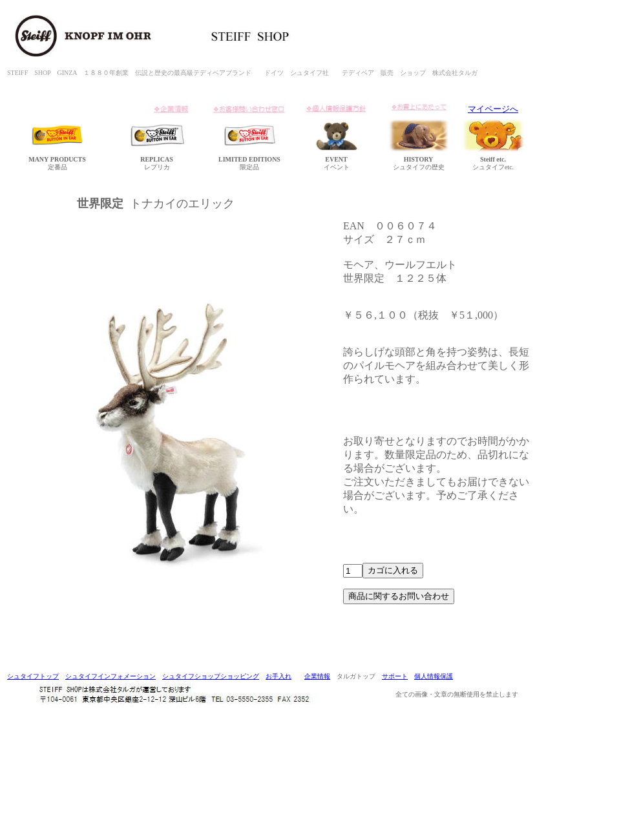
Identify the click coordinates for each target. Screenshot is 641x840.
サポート (395, 676)
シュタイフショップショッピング (211, 676)
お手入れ (278, 676)
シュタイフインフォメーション (110, 676)
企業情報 (317, 676)
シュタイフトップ (33, 676)
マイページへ (493, 109)
